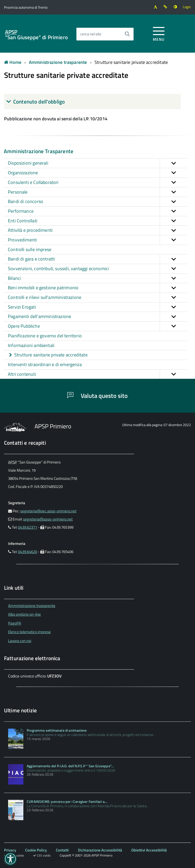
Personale (97, 192)
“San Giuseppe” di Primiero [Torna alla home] (36, 35)
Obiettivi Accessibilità (149, 850)
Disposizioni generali (97, 163)
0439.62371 (28, 527)
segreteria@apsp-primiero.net (48, 519)
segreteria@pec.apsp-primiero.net (48, 511)
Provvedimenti (97, 240)
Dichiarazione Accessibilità (100, 850)
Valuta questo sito (97, 396)
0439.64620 (28, 552)
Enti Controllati (97, 221)
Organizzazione (97, 173)
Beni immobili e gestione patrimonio (97, 288)
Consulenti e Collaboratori (97, 183)
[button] (173, 163)
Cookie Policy (36, 850)
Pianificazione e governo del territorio (45, 336)
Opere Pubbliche (97, 326)
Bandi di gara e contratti (97, 259)
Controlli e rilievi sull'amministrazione (97, 298)
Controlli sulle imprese (30, 249)
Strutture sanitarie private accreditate (131, 62)
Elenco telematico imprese (29, 632)
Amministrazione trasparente (58, 62)
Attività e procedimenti (97, 230)
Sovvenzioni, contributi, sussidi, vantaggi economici (97, 269)
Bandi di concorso (97, 202)
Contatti (62, 850)
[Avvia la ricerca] (127, 34)
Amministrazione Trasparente (39, 151)
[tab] (92, 102)
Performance (97, 211)
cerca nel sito (91, 34)
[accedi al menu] (159, 33)
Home (13, 62)
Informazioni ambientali (31, 345)
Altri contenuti (97, 374)
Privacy (10, 850)
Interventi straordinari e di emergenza (45, 364)
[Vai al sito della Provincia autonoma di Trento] (26, 7)
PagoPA (15, 623)
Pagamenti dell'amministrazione (97, 317)
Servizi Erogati (97, 307)
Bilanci (97, 278)
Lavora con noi (20, 641)
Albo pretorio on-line (25, 614)
